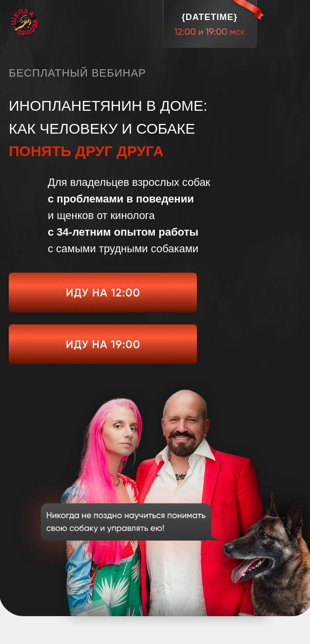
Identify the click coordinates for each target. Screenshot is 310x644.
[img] (103, 292)
